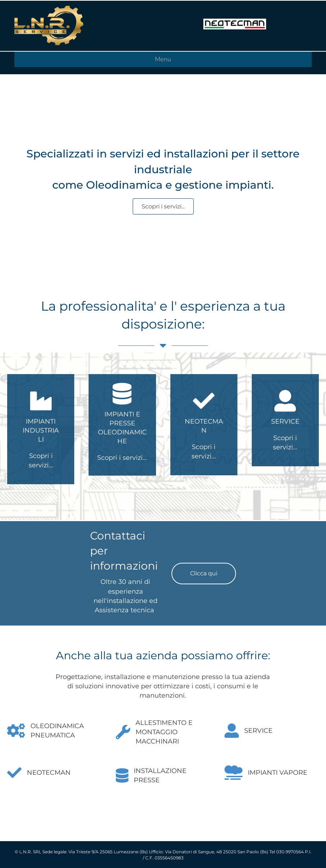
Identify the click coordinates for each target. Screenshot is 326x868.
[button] (204, 574)
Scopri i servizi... (122, 458)
